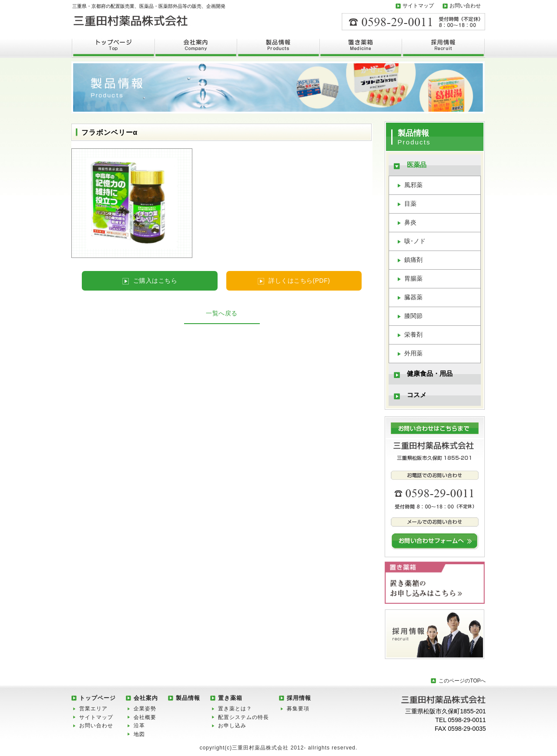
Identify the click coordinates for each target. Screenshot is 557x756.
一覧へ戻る (222, 313)
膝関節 (413, 316)
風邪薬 (413, 185)
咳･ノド (415, 241)
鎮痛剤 (413, 260)
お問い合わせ (465, 6)
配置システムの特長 (243, 717)
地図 (139, 734)
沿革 (139, 726)
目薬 (410, 204)
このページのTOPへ (462, 681)
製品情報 (188, 698)
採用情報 (299, 698)
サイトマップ (418, 6)
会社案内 (146, 698)
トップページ (97, 698)
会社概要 (145, 717)
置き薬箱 (230, 698)
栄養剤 (413, 335)
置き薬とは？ (235, 709)
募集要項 (298, 709)
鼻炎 (410, 222)
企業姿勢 (145, 709)
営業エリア (93, 709)
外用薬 (413, 353)
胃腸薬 (413, 278)
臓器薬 (413, 297)
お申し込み (232, 726)
